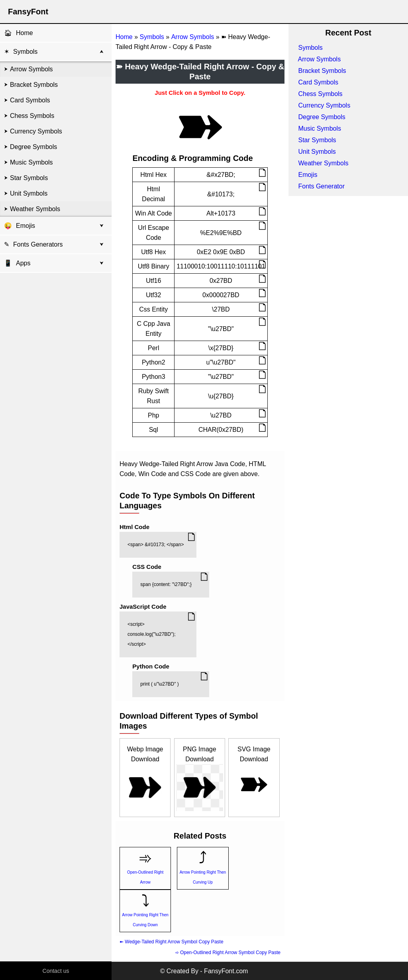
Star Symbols (29, 178)
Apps (17, 263)
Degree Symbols (33, 147)
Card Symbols (30, 100)
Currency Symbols (36, 131)
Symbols (25, 52)
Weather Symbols (35, 209)
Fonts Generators (38, 244)
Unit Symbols (29, 193)
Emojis (25, 226)
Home (25, 33)
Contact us (56, 971)
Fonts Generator (321, 186)
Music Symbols (31, 162)
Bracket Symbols (34, 85)
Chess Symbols (32, 116)
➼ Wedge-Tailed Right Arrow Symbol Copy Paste (172, 942)
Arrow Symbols (31, 69)
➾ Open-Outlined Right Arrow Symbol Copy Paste (228, 953)
